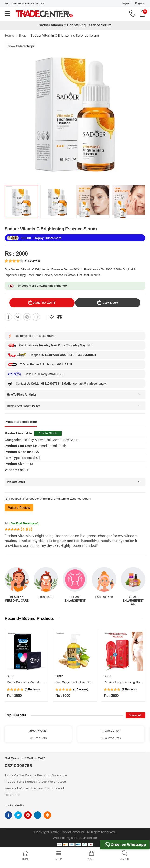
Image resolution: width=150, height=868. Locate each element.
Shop (22, 36)
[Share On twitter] (18, 317)
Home (10, 36)
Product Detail (16, 482)
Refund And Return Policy (23, 406)
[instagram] (28, 815)
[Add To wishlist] (52, 317)
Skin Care (46, 597)
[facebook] (8, 815)
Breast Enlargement (75, 599)
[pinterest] (47, 815)
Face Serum (104, 597)
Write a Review (19, 508)
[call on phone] (132, 13)
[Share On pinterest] (27, 317)
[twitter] (18, 815)
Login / (126, 3)
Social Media (14, 805)
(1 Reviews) (32, 261)
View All (135, 715)
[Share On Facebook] (8, 317)
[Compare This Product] (60, 317)
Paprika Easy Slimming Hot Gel (125, 682)
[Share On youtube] (36, 317)
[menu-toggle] (7, 14)
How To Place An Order (22, 395)
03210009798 (18, 766)
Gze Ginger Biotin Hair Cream (75, 682)
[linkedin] (38, 815)
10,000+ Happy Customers (41, 238)
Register (140, 3)
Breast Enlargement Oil (133, 601)
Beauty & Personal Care (17, 599)
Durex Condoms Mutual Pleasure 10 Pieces (36, 682)
